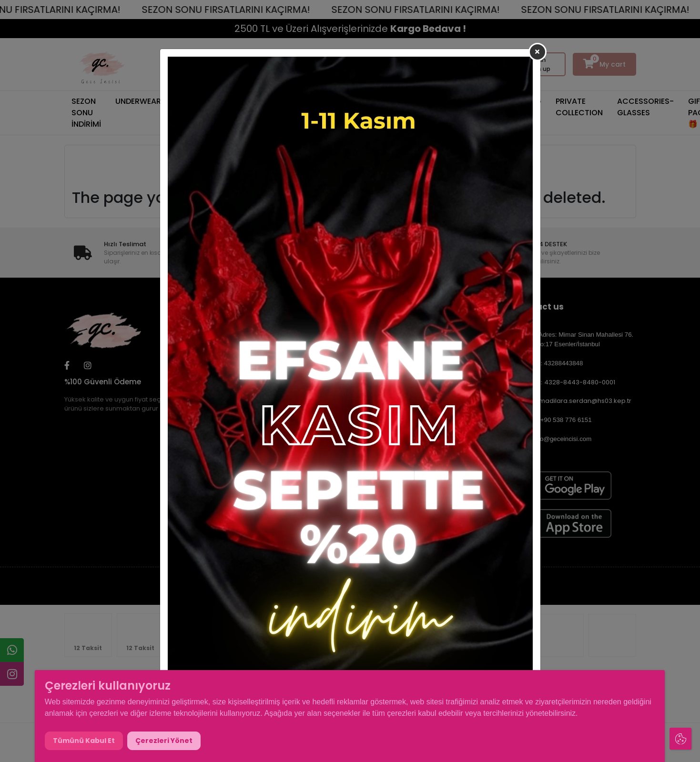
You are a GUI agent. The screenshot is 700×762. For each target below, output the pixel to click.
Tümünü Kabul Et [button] (84, 741)
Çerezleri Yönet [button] (164, 741)
